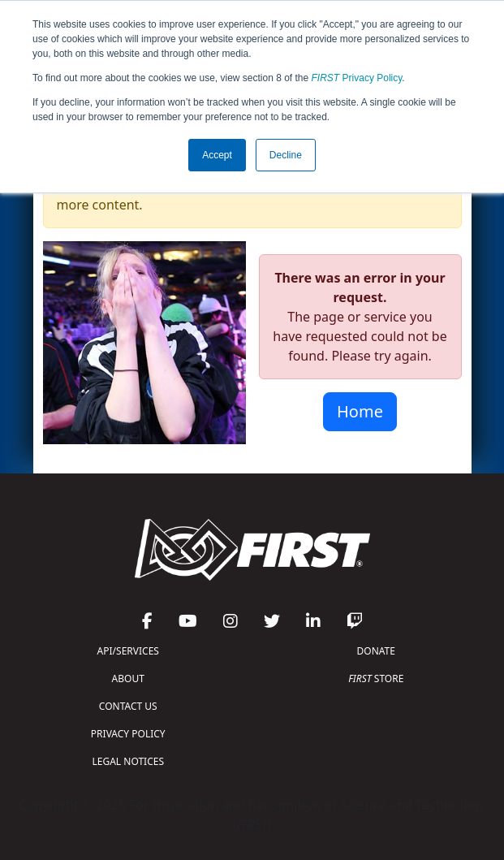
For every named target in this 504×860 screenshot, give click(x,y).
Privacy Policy (357, 78)
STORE (376, 678)
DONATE (376, 651)
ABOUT (128, 678)
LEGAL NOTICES (129, 761)
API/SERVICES (128, 651)
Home (360, 411)
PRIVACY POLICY (128, 734)
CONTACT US (128, 706)
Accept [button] (217, 155)
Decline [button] (286, 155)
